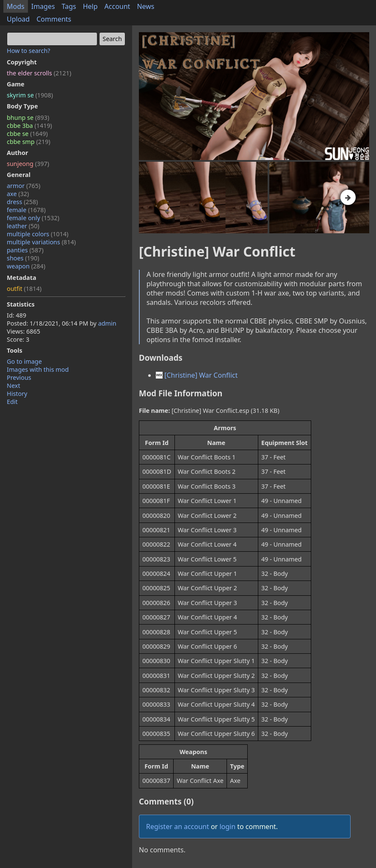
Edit (12, 402)
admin (107, 323)
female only (33, 218)
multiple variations (41, 242)
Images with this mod (38, 369)
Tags (69, 6)
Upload (18, 19)
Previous (19, 377)
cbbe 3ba (29, 126)
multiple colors (38, 234)
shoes (23, 258)
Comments (54, 19)
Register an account (178, 827)
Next (14, 386)
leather (23, 226)
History (17, 394)
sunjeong (28, 164)
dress (22, 202)
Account (117, 6)
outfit (24, 289)
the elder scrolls (39, 73)
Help (90, 6)
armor (23, 186)
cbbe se (27, 134)
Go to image (24, 361)
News (145, 6)
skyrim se (30, 95)
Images (43, 6)
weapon (26, 266)
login (227, 827)
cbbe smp (29, 142)
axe (18, 194)
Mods (16, 6)
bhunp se (28, 117)
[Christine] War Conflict (197, 375)
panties (25, 250)
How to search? (29, 51)
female (26, 210)
